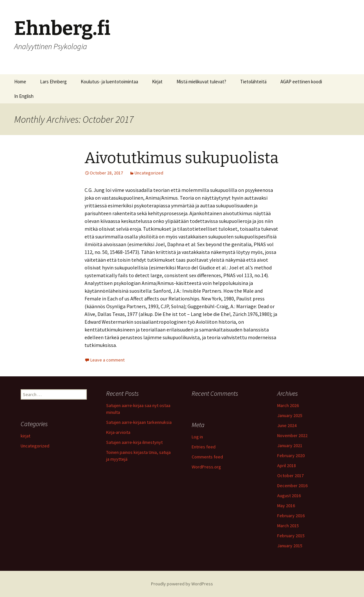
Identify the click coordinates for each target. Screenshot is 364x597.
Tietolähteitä (253, 82)
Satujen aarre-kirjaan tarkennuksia (139, 422)
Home (20, 82)
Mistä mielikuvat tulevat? (201, 82)
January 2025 (290, 415)
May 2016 (286, 506)
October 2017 (290, 476)
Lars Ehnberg (53, 82)
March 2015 (288, 526)
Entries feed (204, 447)
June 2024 (287, 425)
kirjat (25, 436)
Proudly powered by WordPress (182, 584)
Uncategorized (149, 173)
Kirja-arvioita (118, 432)
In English (24, 96)
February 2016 (291, 516)
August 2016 (289, 496)
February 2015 (291, 536)
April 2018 (287, 466)
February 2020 (291, 456)
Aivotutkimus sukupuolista (182, 158)
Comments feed (207, 457)
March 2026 (288, 405)
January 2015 (290, 546)
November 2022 (292, 435)
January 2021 (290, 445)
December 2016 (292, 486)
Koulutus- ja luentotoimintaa (109, 82)
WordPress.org (206, 467)
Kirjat (157, 82)
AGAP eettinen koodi (301, 82)
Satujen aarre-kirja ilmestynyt (134, 442)
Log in (197, 437)
